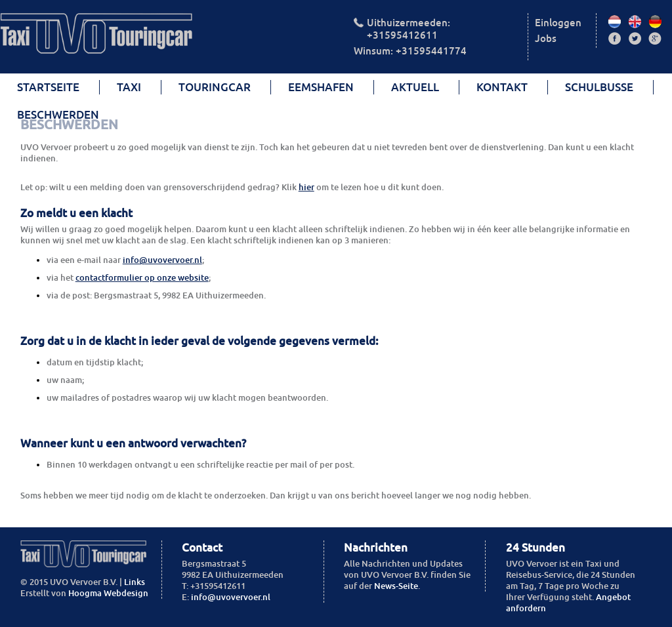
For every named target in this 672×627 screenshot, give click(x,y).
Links (135, 582)
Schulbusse (599, 87)
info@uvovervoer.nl (162, 260)
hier (306, 187)
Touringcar (215, 87)
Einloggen (558, 23)
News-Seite (396, 586)
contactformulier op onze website (142, 278)
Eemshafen (321, 87)
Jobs (546, 38)
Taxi (129, 87)
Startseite (48, 87)
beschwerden (58, 115)
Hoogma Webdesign (108, 593)
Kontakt (502, 87)
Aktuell (415, 87)
